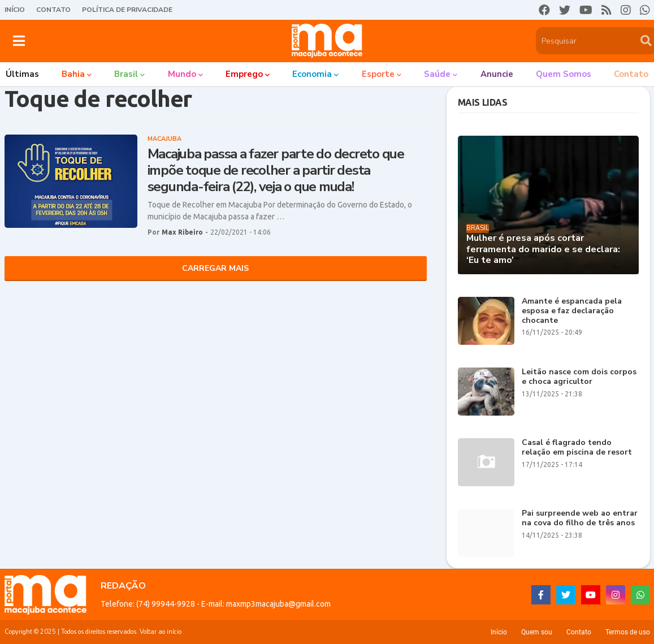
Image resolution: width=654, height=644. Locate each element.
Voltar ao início (161, 632)
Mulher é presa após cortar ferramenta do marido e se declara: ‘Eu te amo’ (543, 249)
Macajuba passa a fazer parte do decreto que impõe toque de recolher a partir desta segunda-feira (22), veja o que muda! (276, 170)
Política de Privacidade (127, 10)
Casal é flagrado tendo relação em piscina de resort (577, 448)
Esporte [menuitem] (378, 74)
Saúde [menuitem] (437, 74)
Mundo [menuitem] (182, 74)
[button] (19, 41)
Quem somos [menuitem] (564, 74)
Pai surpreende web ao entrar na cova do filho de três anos (580, 518)
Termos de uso (628, 632)
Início (15, 10)
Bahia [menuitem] (73, 74)
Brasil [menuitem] (126, 74)
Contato (53, 10)
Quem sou (537, 632)
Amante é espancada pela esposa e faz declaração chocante (572, 311)
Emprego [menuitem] (244, 74)
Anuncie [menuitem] (497, 74)
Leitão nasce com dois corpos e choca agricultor (579, 377)
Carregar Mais (215, 268)
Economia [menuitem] (312, 74)
